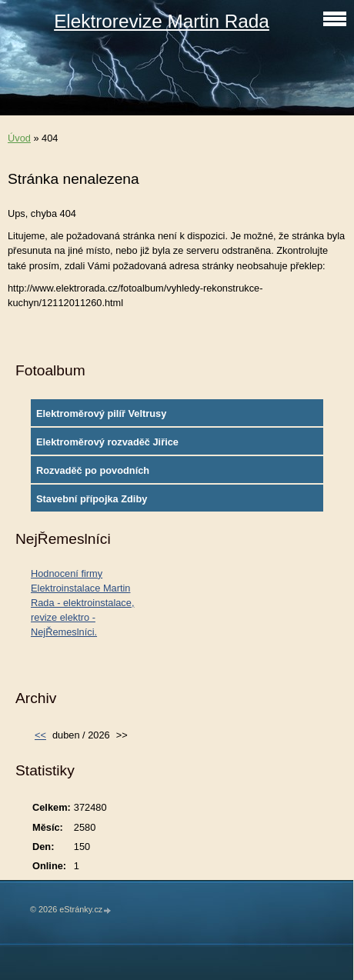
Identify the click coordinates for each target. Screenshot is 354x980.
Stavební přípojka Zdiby (92, 499)
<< (40, 735)
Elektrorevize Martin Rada (162, 21)
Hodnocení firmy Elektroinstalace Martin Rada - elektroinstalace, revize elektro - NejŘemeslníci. (82, 603)
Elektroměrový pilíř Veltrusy (101, 413)
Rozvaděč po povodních (93, 470)
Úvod (19, 138)
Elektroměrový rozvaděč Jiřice (107, 442)
